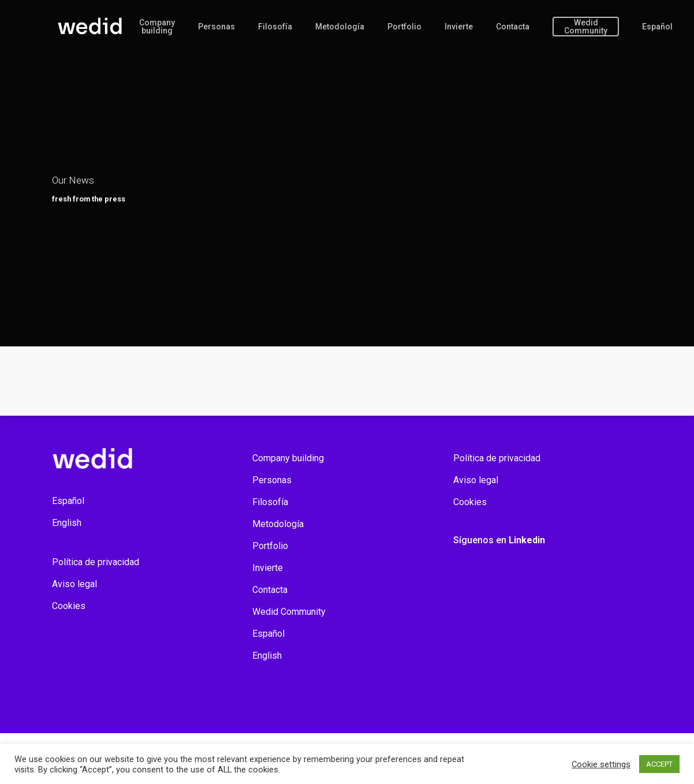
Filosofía (275, 27)
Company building (157, 27)
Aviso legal (74, 584)
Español (657, 27)
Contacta (513, 27)
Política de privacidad (96, 562)
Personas (217, 27)
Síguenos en (499, 540)
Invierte (459, 27)
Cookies (69, 606)
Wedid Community (586, 27)
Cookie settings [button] (601, 764)
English (67, 523)
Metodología (340, 27)
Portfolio (404, 27)
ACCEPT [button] (659, 764)
